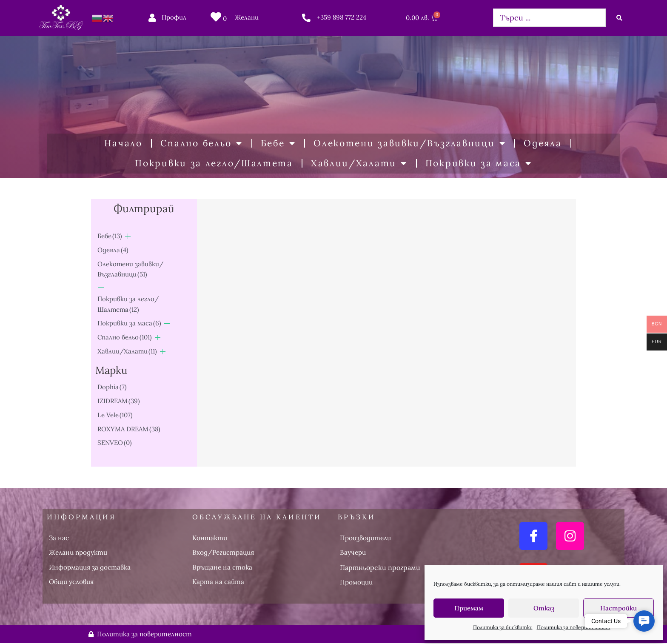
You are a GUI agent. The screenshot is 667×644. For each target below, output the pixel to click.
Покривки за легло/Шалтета (214, 163)
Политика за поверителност (574, 627)
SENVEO (115, 443)
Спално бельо (202, 144)
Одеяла (543, 143)
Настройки (619, 608)
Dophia (112, 387)
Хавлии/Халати (359, 164)
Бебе (278, 144)
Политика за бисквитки (503, 627)
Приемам (469, 608)
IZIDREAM (119, 401)
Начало (123, 143)
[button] (644, 621)
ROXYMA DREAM (129, 429)
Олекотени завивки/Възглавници (410, 144)
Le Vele (115, 415)
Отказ (544, 608)
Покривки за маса (479, 164)
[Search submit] (619, 18)
